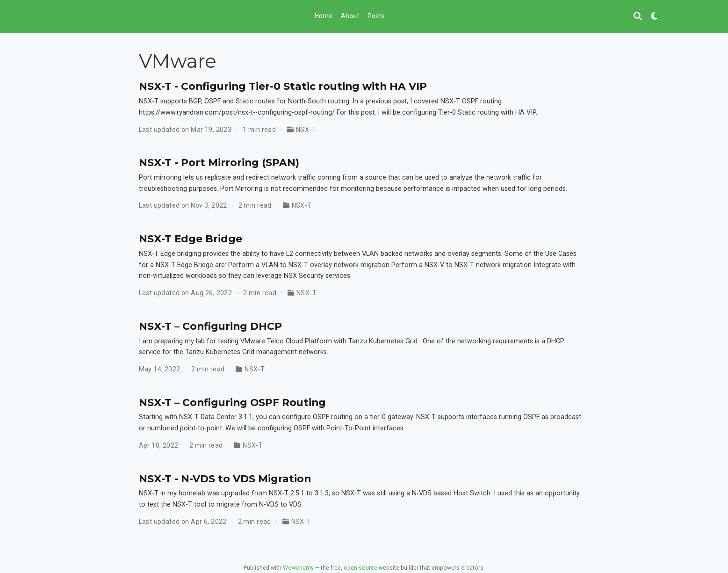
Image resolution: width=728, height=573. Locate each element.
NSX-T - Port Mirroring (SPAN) (219, 162)
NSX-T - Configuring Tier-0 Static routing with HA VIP (283, 86)
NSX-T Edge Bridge (191, 239)
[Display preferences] (655, 17)
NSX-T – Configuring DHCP (210, 326)
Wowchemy (298, 568)
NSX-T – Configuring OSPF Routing (232, 402)
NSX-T (306, 130)
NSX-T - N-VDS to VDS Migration (225, 479)
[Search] (638, 17)
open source (360, 568)
